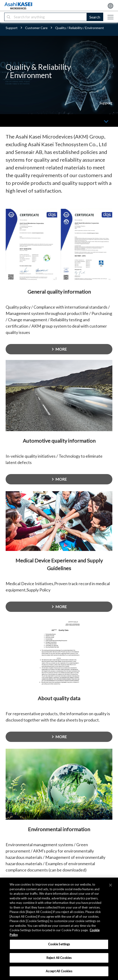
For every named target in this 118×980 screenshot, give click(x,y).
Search (95, 17)
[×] (110, 885)
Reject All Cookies (59, 958)
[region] (59, 929)
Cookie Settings (59, 944)
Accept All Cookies (59, 971)
